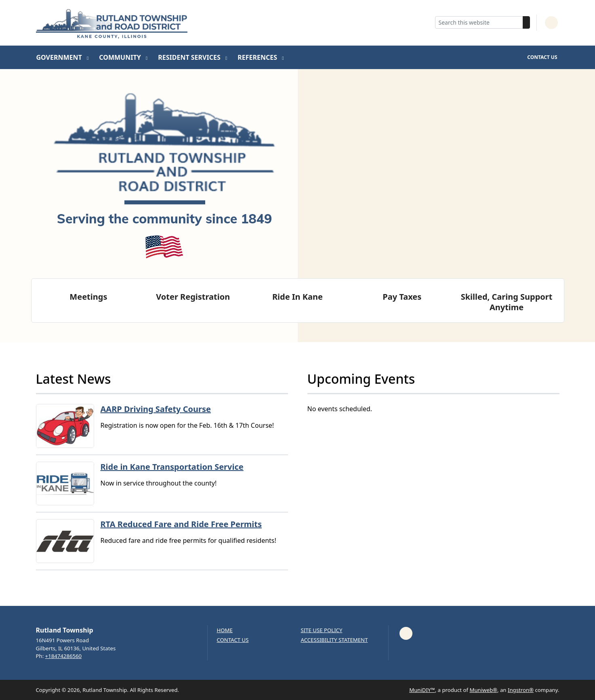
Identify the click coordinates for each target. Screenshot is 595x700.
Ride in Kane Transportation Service (172, 467)
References (258, 57)
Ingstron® (521, 690)
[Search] (526, 22)
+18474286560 (64, 656)
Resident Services (190, 57)
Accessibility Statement (334, 640)
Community (121, 57)
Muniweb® (483, 690)
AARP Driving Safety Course (156, 409)
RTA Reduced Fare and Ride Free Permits (181, 524)
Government (60, 57)
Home (225, 630)
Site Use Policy (322, 630)
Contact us (233, 640)
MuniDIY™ (422, 690)
